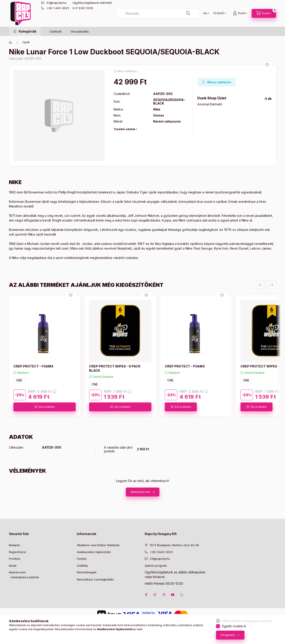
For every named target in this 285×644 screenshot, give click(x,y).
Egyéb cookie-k (234, 626)
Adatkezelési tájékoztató (94, 552)
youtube (173, 595)
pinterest (164, 595)
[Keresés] (188, 13)
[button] (25, 31)
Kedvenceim (17, 572)
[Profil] (240, 13)
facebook (146, 595)
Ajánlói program (156, 566)
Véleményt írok (140, 492)
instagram (155, 595)
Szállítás (82, 566)
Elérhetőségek (87, 572)
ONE (19, 380)
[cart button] (264, 13)
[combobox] (158, 13)
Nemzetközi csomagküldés (95, 579)
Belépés (14, 545)
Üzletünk (56, 31)
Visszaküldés (80, 31)
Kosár (13, 566)
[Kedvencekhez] (267, 65)
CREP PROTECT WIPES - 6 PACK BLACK (115, 368)
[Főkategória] (10, 42)
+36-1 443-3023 (58, 8)
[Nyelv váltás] (205, 13)
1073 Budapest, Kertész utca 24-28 (174, 545)
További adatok (124, 129)
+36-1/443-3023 (161, 552)
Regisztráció (17, 552)
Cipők (26, 42)
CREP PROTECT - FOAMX (33, 366)
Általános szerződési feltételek (98, 545)
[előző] (261, 285)
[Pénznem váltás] (219, 13)
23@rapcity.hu (56, 3)
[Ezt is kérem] (45, 407)
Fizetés (82, 559)
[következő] (272, 285)
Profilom (15, 559)
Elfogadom (228, 635)
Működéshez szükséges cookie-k (247, 621)
